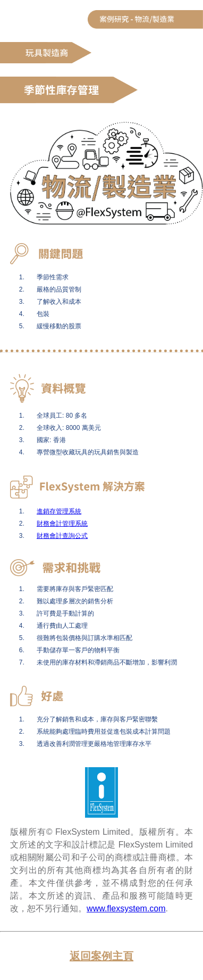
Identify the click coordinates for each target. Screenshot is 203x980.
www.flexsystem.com (126, 908)
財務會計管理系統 (62, 524)
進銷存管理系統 (59, 511)
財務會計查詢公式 (62, 536)
